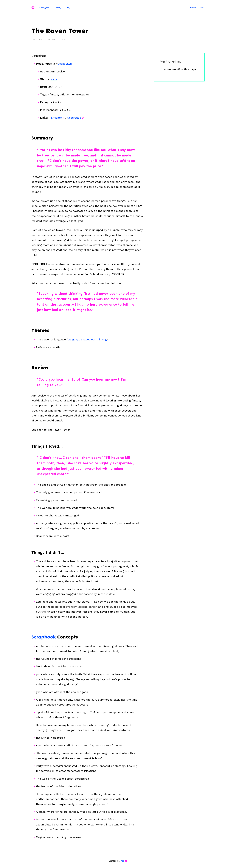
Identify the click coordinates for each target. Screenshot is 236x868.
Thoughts (44, 8)
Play (68, 8)
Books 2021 (65, 64)
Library (57, 8)
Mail (202, 8)
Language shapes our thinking (87, 339)
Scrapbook (44, 637)
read (55, 79)
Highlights (55, 118)
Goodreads (74, 118)
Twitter (192, 8)
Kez (122, 861)
